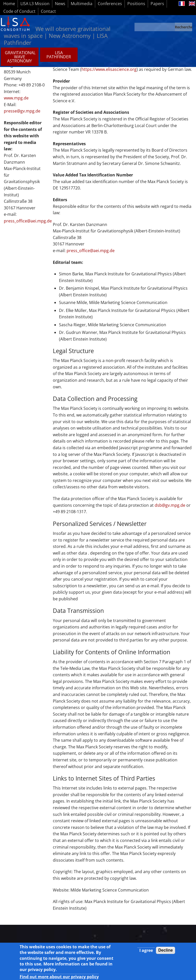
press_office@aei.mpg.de (91, 251)
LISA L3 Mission (35, 4)
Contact (48, 11)
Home (9, 4)
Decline (166, 953)
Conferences (110, 4)
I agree (146, 953)
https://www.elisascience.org (109, 69)
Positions (136, 4)
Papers (157, 4)
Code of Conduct (19, 11)
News (60, 4)
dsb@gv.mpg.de (170, 505)
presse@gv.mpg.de (22, 111)
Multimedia (82, 4)
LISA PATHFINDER (59, 55)
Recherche (183, 27)
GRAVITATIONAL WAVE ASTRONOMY (20, 57)
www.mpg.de (16, 98)
